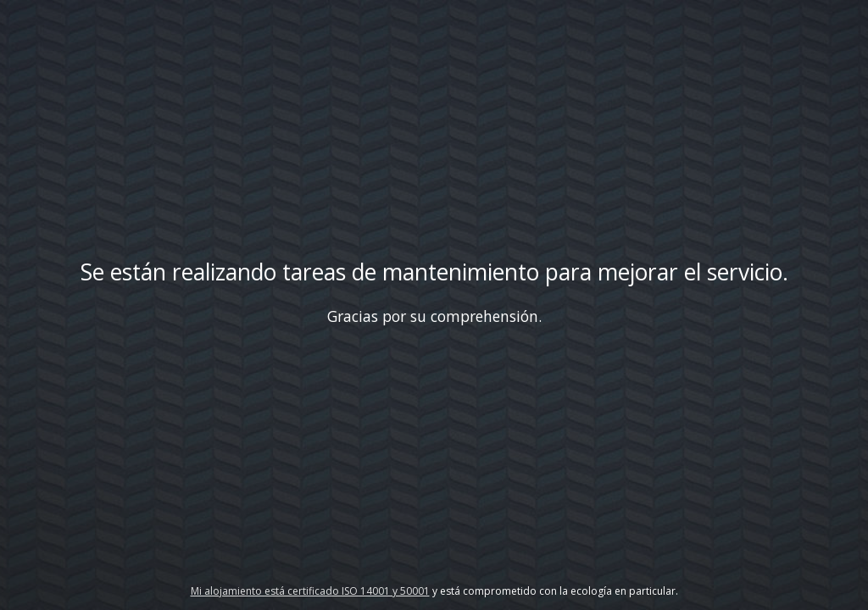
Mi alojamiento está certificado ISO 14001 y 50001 (310, 591)
